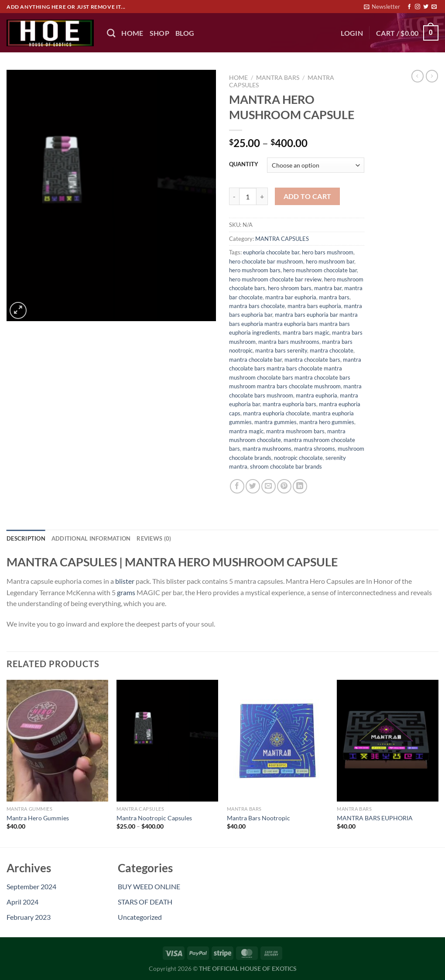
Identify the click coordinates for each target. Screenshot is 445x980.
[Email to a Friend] (269, 486)
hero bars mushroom (328, 252)
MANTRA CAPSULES (282, 239)
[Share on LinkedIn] (300, 486)
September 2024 (31, 886)
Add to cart (308, 196)
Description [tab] (26, 538)
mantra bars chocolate (257, 306)
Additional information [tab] (91, 538)
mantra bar (328, 288)
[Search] (111, 33)
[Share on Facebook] (237, 486)
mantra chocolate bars (312, 360)
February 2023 (29, 917)
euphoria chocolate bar (271, 252)
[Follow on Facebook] (409, 7)
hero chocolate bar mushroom (266, 261)
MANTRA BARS (278, 78)
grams (126, 592)
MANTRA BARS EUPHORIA (375, 818)
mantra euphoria (317, 395)
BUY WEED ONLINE (149, 886)
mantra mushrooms (267, 449)
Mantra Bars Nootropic (258, 818)
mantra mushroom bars (295, 431)
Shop (159, 33)
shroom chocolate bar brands (286, 466)
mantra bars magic (306, 332)
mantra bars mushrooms (289, 342)
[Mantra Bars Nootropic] (278, 741)
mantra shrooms (315, 449)
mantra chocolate (332, 350)
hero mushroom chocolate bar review (275, 279)
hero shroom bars (290, 288)
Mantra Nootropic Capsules (154, 818)
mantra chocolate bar (255, 360)
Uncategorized (140, 917)
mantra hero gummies (327, 422)
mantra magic (246, 431)
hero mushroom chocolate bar (320, 270)
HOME (132, 33)
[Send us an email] (434, 7)
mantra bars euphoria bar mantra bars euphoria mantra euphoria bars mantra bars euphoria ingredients (293, 324)
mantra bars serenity (281, 350)
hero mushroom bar (330, 261)
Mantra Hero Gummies (38, 818)
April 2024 (22, 902)
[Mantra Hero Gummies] (57, 741)
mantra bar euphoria (291, 297)
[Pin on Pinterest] (284, 486)
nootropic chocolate (298, 458)
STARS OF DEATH (145, 902)
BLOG (185, 33)
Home (238, 78)
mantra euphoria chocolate (276, 413)
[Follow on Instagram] (418, 7)
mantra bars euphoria (314, 306)
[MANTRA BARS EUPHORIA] (388, 741)
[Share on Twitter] (253, 486)
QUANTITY (244, 164)
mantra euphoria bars (289, 404)
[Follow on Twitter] (426, 7)
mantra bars (334, 297)
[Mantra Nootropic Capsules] (167, 741)
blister (125, 581)
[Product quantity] (248, 196)
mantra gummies (276, 422)
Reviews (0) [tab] (154, 538)
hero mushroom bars (255, 270)
